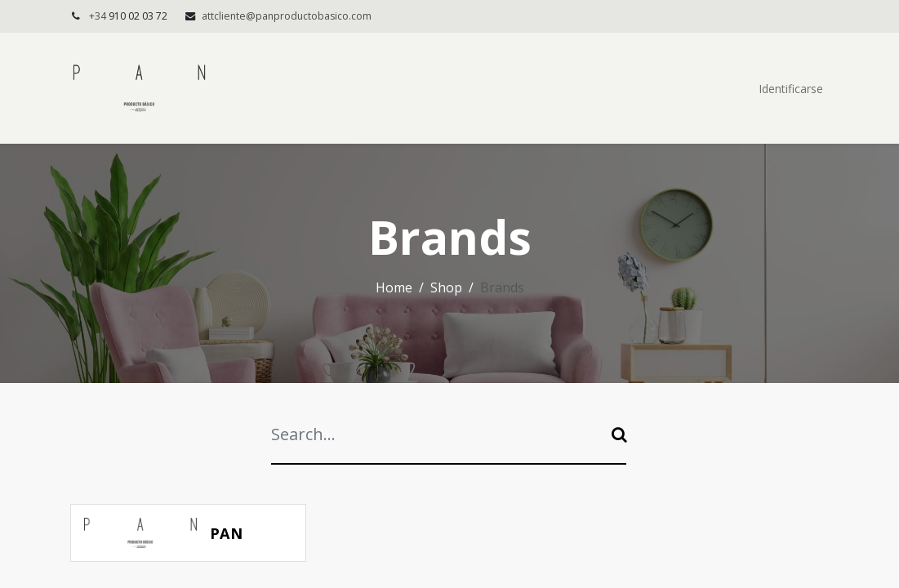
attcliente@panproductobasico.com (287, 16)
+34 (129, 16)
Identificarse (791, 89)
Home (394, 287)
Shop (446, 287)
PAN (227, 533)
